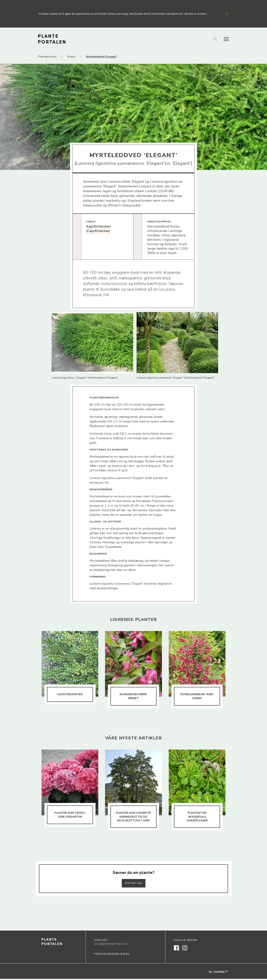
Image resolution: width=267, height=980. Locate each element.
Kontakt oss (133, 884)
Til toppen (218, 973)
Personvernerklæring (112, 955)
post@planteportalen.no (111, 945)
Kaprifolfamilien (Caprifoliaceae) (99, 229)
